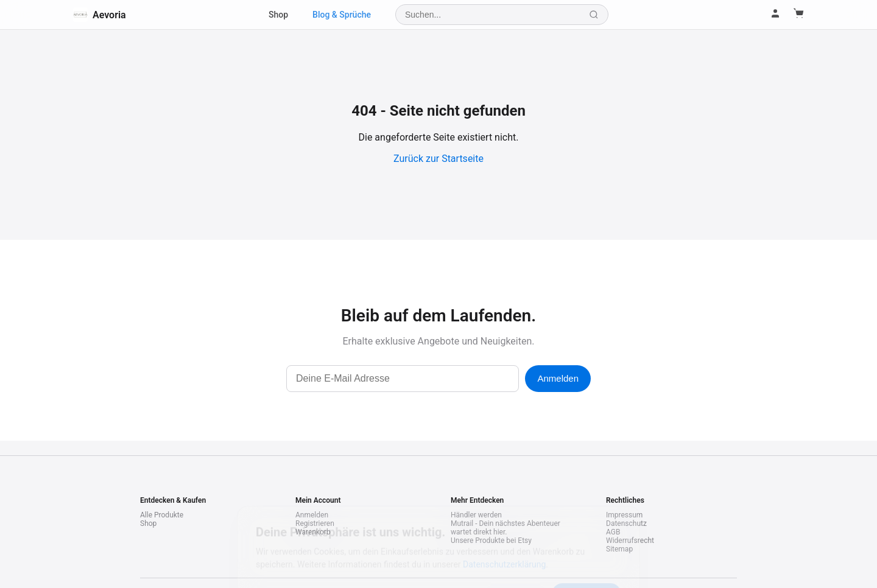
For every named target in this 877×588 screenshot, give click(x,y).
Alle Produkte (162, 515)
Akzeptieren (586, 540)
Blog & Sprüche (342, 15)
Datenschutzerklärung (504, 510)
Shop (278, 15)
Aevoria (100, 15)
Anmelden (558, 378)
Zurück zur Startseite (438, 159)
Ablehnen (516, 540)
